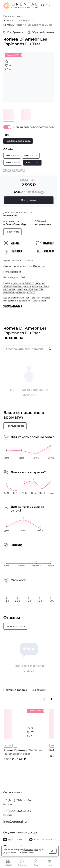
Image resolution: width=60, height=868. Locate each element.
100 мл (8, 746)
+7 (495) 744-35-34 (17, 800)
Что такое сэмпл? (14, 170)
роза (35, 286)
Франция (39, 266)
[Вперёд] (51, 699)
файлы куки (31, 849)
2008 (22, 277)
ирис (20, 289)
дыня (28, 286)
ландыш (44, 286)
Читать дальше (13, 306)
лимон (15, 283)
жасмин (18, 286)
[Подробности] (42, 192)
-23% (34, 180)
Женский (15, 272)
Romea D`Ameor (23, 260)
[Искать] (50, 349)
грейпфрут (27, 283)
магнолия (9, 289)
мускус (31, 292)
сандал (28, 289)
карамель (9, 292)
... (15, 746)
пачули (38, 289)
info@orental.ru (15, 822)
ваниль (21, 292)
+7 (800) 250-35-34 (17, 811)
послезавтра (24, 213)
